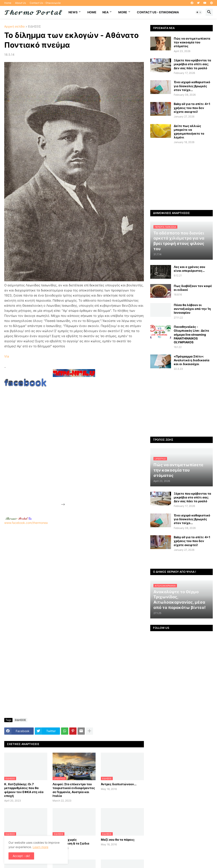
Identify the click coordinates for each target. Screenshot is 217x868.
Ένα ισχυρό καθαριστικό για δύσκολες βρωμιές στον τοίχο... (192, 86)
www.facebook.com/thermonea (74, 575)
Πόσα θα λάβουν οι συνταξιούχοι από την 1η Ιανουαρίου (192, 309)
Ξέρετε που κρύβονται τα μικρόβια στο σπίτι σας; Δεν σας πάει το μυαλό (192, 64)
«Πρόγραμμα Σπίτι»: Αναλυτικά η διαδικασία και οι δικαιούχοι (192, 360)
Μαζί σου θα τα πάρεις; (118, 840)
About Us (20, 3)
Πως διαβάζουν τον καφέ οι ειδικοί (193, 288)
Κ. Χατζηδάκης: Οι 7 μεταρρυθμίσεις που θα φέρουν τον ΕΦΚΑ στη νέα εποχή (24, 790)
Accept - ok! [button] (21, 856)
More (123, 12)
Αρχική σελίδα (14, 27)
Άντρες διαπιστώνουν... (119, 784)
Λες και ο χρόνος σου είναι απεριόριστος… (189, 269)
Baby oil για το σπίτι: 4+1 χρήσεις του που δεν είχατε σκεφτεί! (192, 108)
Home (8, 3)
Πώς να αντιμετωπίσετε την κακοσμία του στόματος (192, 42)
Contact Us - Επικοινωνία (45, 3)
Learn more (40, 847)
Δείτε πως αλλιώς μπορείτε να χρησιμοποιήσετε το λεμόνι (189, 132)
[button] (199, 12)
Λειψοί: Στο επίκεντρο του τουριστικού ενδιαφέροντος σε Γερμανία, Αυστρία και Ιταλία (74, 790)
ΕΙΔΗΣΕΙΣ (34, 27)
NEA (105, 12)
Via (7, 356)
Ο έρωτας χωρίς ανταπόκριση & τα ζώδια (71, 841)
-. (18, 518)
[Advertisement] (98, 442)
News (73, 12)
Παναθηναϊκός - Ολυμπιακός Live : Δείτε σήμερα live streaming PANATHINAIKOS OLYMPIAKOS (191, 334)
